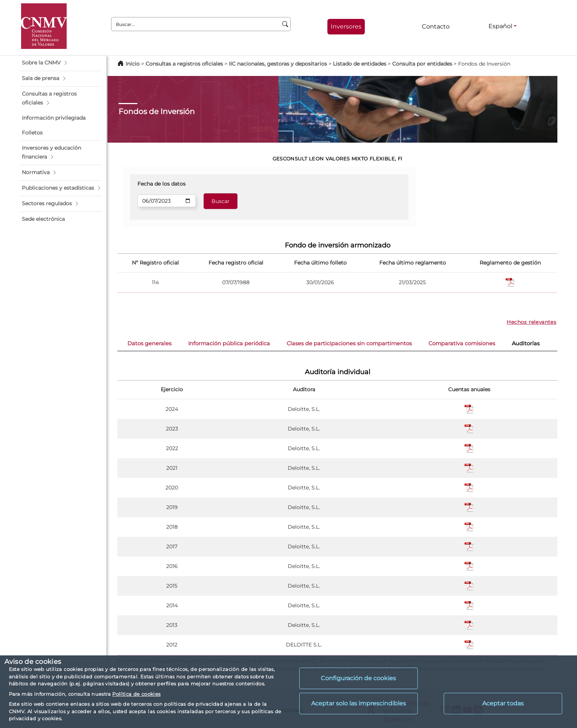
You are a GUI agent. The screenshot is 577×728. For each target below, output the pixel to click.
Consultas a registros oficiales (184, 64)
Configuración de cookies (358, 678)
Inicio (133, 64)
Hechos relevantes (531, 322)
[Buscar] (285, 24)
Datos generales (149, 343)
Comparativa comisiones (462, 343)
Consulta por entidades (422, 64)
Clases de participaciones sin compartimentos (349, 343)
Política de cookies (136, 694)
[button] (61, 63)
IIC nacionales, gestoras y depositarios (278, 64)
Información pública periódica (229, 343)
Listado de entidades (360, 64)
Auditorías (526, 343)
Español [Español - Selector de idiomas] (500, 26)
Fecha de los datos (161, 184)
